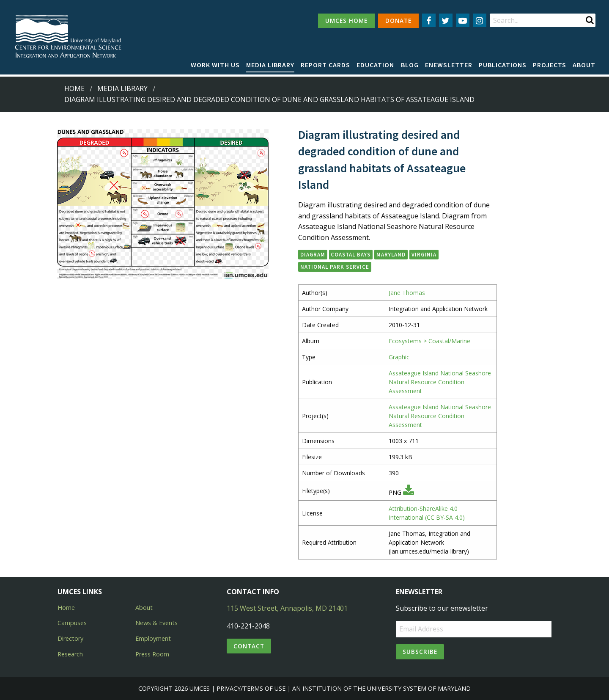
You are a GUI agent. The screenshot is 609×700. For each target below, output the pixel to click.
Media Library (270, 65)
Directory (70, 638)
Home (74, 88)
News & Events (156, 623)
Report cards (325, 65)
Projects (550, 65)
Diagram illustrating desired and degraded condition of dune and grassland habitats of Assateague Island (269, 99)
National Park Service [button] (335, 267)
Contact (249, 646)
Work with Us (215, 65)
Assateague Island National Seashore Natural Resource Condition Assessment (440, 382)
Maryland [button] (391, 254)
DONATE (398, 21)
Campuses (72, 623)
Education (375, 65)
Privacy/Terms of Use (251, 688)
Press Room (152, 654)
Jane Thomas (407, 293)
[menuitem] (215, 65)
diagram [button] (313, 254)
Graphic (399, 357)
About (584, 65)
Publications (503, 65)
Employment (153, 638)
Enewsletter (449, 65)
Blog (410, 65)
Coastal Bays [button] (351, 254)
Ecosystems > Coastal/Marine (429, 341)
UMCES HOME (346, 21)
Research (70, 654)
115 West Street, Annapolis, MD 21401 (287, 608)
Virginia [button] (424, 254)
